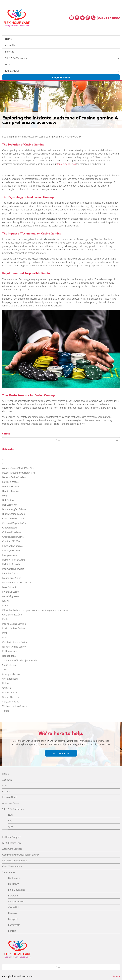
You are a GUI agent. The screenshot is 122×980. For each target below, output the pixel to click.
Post (5, 633)
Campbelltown (16, 901)
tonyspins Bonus (11, 674)
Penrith (12, 931)
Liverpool (13, 919)
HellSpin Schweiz (11, 564)
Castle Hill (13, 907)
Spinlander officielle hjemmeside (20, 660)
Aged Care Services (12, 849)
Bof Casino (8, 500)
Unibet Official (10, 692)
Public (5, 638)
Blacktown (14, 884)
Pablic (5, 619)
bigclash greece (10, 482)
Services (10, 52)
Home (8, 39)
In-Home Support (11, 837)
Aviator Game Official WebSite (18, 468)
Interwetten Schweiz (13, 569)
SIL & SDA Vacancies (16, 58)
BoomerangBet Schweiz (15, 509)
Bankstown (14, 878)
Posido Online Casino (14, 628)
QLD (10, 826)
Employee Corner (11, 551)
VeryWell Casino (11, 702)
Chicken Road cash (12, 532)
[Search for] (61, 440)
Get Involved (12, 71)
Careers (6, 791)
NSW (11, 815)
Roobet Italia (9, 656)
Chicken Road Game (13, 537)
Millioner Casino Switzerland (17, 583)
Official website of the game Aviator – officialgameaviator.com (35, 610)
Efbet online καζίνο (12, 546)
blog (5, 496)
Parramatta (14, 925)
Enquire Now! (61, 77)
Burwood (13, 896)
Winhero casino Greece (15, 706)
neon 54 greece (10, 596)
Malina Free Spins (12, 578)
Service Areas (9, 872)
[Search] (117, 440)
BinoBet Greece (11, 486)
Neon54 (6, 601)
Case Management (12, 866)
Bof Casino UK (10, 505)
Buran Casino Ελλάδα (14, 514)
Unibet (6, 683)
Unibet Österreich (12, 697)
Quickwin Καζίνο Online (15, 642)
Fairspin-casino (10, 555)
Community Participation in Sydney (21, 855)
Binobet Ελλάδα (11, 491)
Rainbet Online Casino (14, 647)
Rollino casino (10, 651)
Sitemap (116, 976)
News (5, 605)
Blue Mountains (16, 890)
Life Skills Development (15, 861)
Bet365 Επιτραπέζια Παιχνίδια (19, 473)
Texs (5, 670)
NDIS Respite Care (12, 843)
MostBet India (10, 587)
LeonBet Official (11, 573)
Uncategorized (10, 679)
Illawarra (13, 913)
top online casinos (66, 164)
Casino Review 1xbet (13, 518)
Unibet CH (8, 688)
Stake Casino (9, 665)
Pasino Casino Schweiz (14, 624)
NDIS (8, 65)
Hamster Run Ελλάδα (13, 560)
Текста (6, 711)
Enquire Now (61, 753)
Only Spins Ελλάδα (12, 615)
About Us (10, 45)
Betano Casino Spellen (14, 477)
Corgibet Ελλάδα (11, 541)
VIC (10, 821)
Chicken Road (9, 528)
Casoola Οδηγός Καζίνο (15, 523)
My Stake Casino (11, 592)
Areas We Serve (11, 803)
